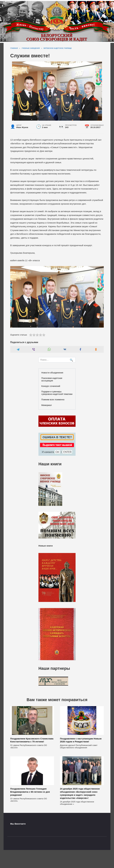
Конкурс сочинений (51, 386)
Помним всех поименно (53, 400)
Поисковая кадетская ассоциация (52, 379)
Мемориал (47, 405)
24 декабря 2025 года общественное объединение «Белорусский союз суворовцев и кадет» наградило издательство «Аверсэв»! (80, 793)
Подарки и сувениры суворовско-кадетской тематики (57, 393)
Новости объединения (52, 373)
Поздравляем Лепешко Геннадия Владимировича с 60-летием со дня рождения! (30, 792)
